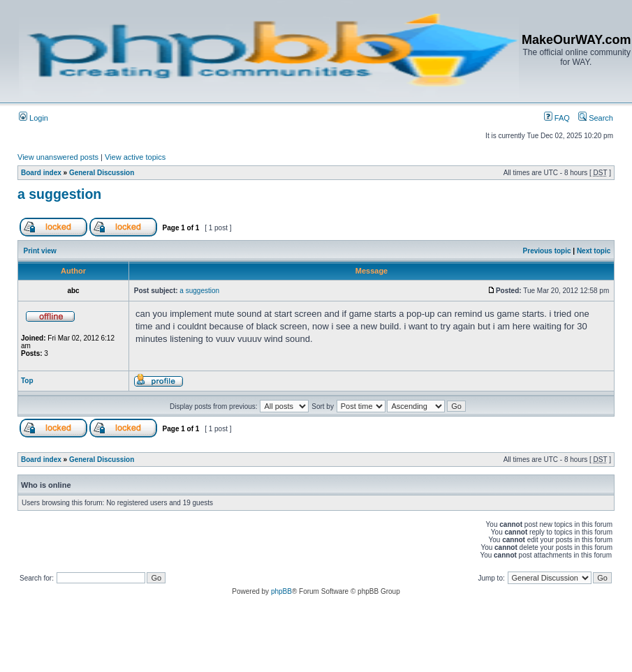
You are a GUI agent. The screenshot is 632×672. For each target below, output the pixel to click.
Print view (40, 251)
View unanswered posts (58, 157)
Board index (41, 173)
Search (596, 118)
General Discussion (102, 173)
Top (27, 381)
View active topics (135, 157)
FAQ (557, 118)
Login (34, 118)
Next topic (594, 251)
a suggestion (59, 194)
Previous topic (547, 251)
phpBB (281, 591)
